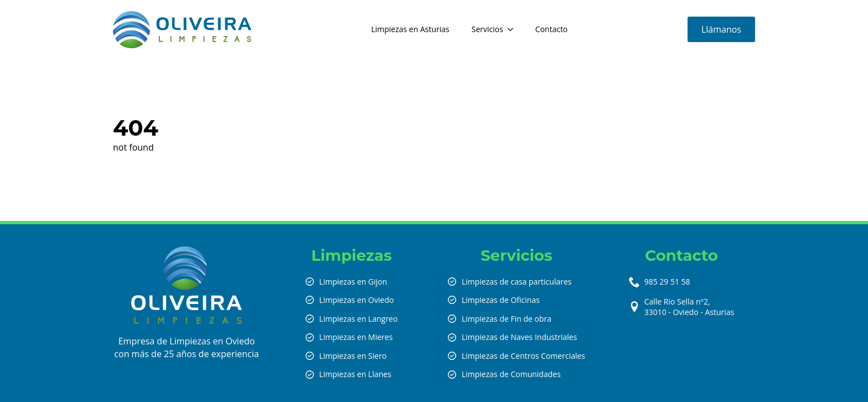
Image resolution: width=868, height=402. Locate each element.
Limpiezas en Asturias (410, 29)
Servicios (487, 29)
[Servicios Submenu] (514, 29)
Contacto (552, 29)
